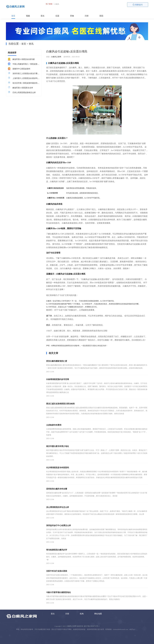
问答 (87, 16)
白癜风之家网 (56, 57)
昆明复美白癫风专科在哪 (57, 489)
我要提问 (138, 5)
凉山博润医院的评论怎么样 (58, 507)
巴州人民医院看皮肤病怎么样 (24, 93)
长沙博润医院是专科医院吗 (58, 468)
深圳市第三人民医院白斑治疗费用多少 (26, 74)
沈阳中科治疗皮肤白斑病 (57, 571)
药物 (72, 16)
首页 (13, 16)
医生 (43, 16)
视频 (28, 16)
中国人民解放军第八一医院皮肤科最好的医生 (26, 64)
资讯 (31, 44)
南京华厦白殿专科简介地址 (58, 446)
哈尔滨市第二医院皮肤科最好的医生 (26, 83)
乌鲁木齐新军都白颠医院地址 (59, 592)
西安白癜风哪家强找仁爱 (57, 361)
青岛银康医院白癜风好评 (57, 550)
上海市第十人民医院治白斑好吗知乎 (26, 78)
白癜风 (57, 4)
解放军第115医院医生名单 (23, 88)
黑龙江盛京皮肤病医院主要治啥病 (60, 404)
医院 (101, 16)
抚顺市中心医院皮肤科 (21, 69)
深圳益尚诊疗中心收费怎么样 (59, 525)
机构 (82, 614)
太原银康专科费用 (54, 425)
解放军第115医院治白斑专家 (24, 59)
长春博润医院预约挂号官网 (58, 379)
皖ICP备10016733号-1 (92, 626)
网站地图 (98, 614)
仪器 (57, 16)
